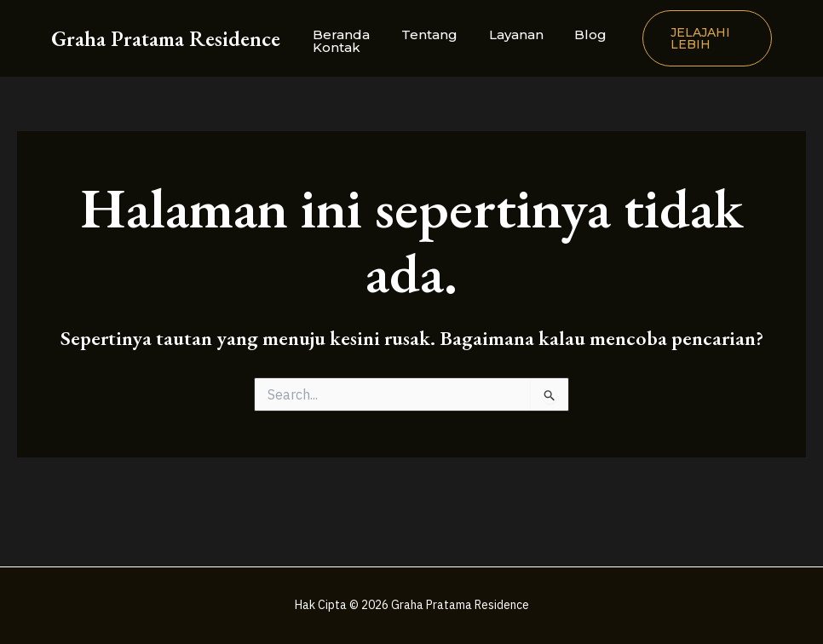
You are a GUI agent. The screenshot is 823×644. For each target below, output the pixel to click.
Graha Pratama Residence (166, 38)
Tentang (421, 34)
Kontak (334, 47)
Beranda (339, 34)
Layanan (502, 34)
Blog (571, 34)
